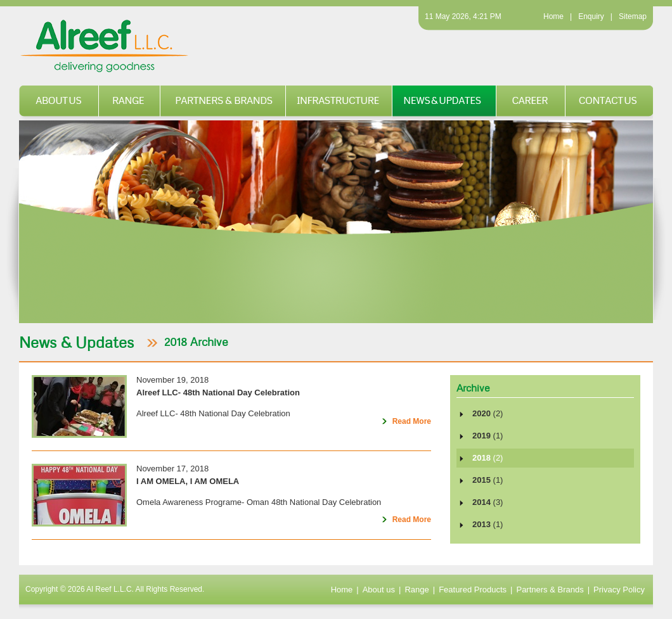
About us (59, 102)
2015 (488, 480)
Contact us (609, 102)
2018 (488, 458)
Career (531, 102)
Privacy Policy (619, 590)
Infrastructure (339, 102)
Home (553, 16)
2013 (488, 524)
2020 (488, 413)
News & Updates (444, 102)
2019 (488, 436)
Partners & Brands (223, 102)
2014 (488, 502)
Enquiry (591, 16)
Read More (404, 424)
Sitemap (633, 16)
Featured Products (473, 590)
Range (130, 102)
